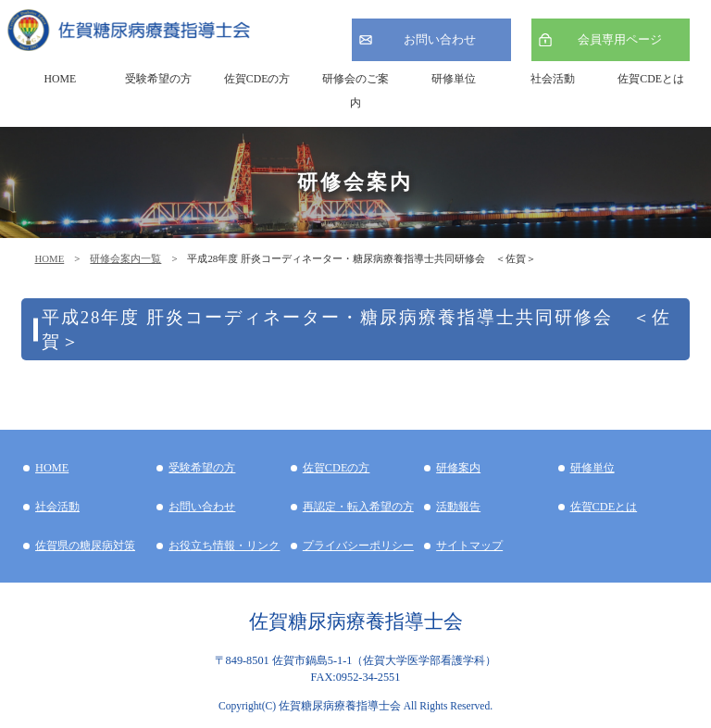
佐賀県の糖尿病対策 (85, 546)
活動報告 (458, 507)
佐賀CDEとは (651, 79)
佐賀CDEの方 (337, 468)
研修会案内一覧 (125, 258)
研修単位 (592, 468)
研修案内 (458, 468)
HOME (49, 258)
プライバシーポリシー (358, 546)
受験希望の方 (158, 79)
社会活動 (57, 507)
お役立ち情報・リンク (224, 546)
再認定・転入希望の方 (358, 507)
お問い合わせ (440, 39)
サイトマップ (469, 546)
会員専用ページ (620, 39)
